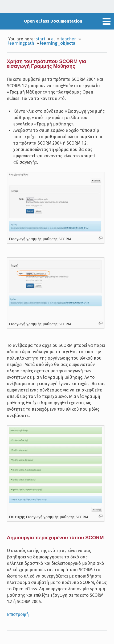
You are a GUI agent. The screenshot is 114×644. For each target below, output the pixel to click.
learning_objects (58, 43)
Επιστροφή (18, 614)
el (53, 39)
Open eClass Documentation (53, 21)
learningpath (21, 43)
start (40, 39)
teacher (68, 39)
